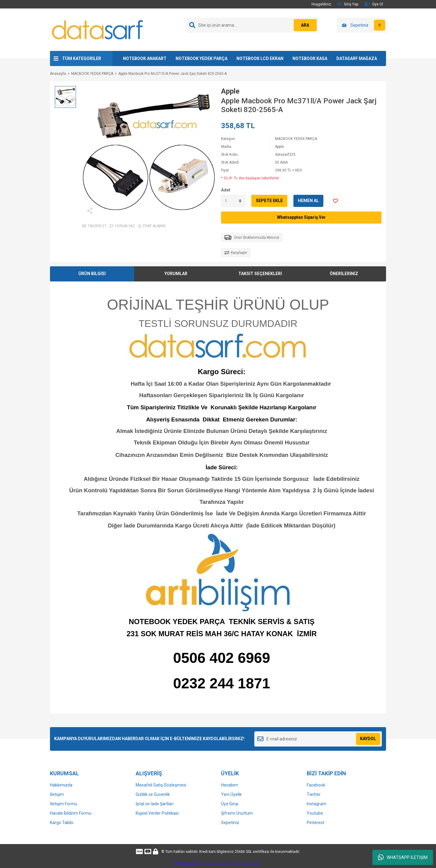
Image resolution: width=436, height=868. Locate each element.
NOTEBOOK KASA (310, 58)
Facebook (316, 785)
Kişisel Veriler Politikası (157, 813)
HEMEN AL (308, 201)
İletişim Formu (64, 804)
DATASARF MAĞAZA (357, 58)
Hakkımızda (61, 785)
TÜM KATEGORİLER (82, 58)
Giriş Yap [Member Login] (348, 4)
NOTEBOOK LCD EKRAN (260, 58)
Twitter (314, 794)
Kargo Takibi (62, 823)
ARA (305, 25)
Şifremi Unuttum (237, 813)
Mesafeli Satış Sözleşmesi (161, 785)
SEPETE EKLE (269, 201)
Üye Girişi (230, 804)
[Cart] (362, 25)
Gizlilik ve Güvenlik (153, 794)
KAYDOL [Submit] (368, 739)
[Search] (252, 25)
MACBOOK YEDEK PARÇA (296, 139)
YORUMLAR (176, 274)
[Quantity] (233, 201)
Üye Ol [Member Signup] (374, 4)
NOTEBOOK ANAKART (145, 58)
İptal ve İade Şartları (155, 804)
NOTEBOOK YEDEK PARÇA (201, 58)
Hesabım (230, 785)
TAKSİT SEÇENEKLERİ (260, 274)
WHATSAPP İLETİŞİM (403, 857)
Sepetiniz (230, 823)
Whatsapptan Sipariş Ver (301, 217)
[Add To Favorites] (335, 201)
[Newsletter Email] (318, 739)
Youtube (315, 813)
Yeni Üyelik (231, 794)
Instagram (317, 804)
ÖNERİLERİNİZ (344, 274)
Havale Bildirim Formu (71, 813)
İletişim (57, 794)
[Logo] (98, 29)
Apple (230, 91)
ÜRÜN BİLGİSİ (92, 274)
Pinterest (315, 823)
